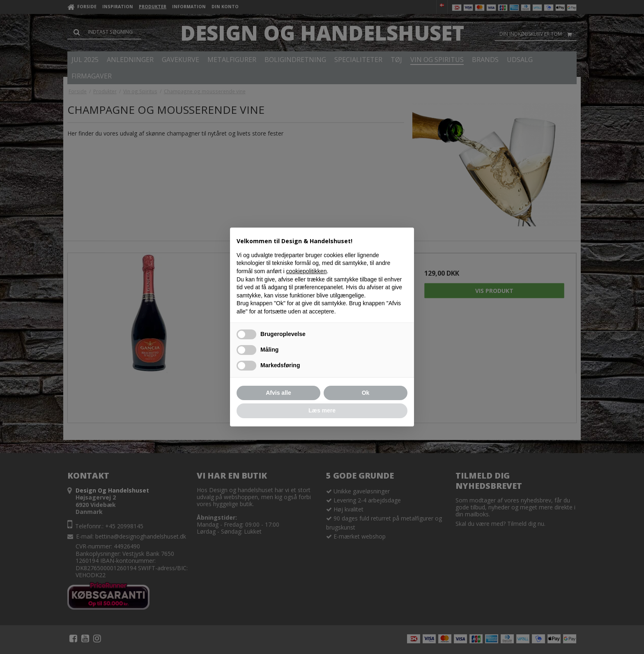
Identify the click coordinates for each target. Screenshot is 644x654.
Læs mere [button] (322, 410)
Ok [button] (366, 393)
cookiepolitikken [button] (307, 271)
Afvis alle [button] (278, 393)
